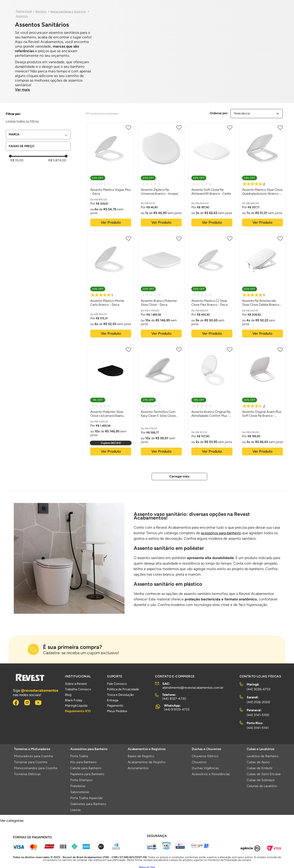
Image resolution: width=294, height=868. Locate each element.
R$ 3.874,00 (57, 160)
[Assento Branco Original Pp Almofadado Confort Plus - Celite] (212, 401)
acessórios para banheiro (221, 533)
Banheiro (41, 11)
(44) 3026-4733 (259, 689)
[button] (40, 135)
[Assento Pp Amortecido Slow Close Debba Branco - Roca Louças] (263, 287)
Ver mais (22, 90)
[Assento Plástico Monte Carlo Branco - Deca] (111, 287)
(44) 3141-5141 (258, 728)
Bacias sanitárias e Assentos (68, 11)
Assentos (22, 16)
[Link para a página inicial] (24, 11)
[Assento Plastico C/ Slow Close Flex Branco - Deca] (212, 287)
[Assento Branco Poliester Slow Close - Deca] (161, 287)
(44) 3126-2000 (258, 702)
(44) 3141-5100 (258, 715)
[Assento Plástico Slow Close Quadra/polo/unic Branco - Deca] (263, 176)
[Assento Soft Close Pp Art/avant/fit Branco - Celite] (212, 176)
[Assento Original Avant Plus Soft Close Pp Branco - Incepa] (263, 401)
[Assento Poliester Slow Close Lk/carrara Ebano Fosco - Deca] (111, 401)
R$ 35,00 (17, 160)
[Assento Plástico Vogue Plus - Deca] (111, 176)
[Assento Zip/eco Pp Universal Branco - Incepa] (161, 176)
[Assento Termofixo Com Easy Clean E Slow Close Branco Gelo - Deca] (161, 401)
